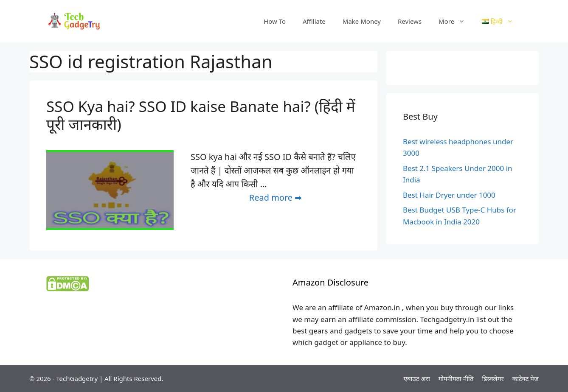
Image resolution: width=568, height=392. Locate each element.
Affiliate (314, 21)
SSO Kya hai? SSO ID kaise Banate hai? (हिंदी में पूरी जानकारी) (201, 115)
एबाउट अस (417, 378)
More (456, 21)
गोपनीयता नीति (456, 378)
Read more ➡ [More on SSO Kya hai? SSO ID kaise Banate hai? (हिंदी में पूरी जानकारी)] (276, 197)
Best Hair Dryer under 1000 (449, 195)
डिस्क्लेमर (493, 378)
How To (275, 21)
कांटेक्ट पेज (526, 378)
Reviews (410, 21)
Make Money (362, 21)
